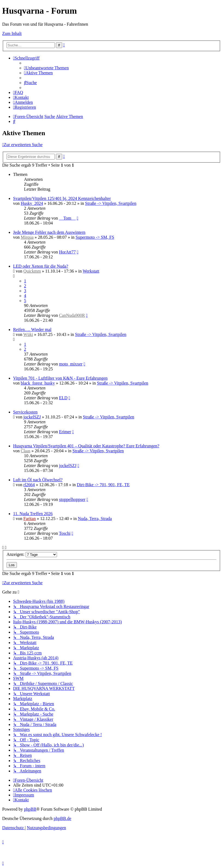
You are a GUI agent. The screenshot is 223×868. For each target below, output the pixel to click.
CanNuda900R (72, 315)
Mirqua (27, 237)
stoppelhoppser (72, 499)
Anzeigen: (32, 554)
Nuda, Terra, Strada (95, 519)
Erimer (65, 432)
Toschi (65, 533)
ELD (63, 398)
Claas (26, 451)
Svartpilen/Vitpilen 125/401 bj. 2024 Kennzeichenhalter (62, 198)
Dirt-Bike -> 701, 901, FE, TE (103, 485)
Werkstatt (91, 271)
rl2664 (29, 485)
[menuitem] (46, 68)
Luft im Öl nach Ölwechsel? (38, 480)
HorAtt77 (67, 252)
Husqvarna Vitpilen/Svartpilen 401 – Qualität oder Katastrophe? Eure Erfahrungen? (86, 446)
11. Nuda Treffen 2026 (33, 514)
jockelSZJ (32, 417)
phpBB (30, 809)
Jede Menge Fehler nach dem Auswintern (49, 232)
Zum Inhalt (12, 33)
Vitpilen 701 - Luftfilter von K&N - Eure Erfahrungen (60, 378)
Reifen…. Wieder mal (32, 330)
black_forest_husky (38, 383)
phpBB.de (62, 818)
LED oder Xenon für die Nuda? (41, 266)
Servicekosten (25, 412)
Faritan (30, 519)
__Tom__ (67, 218)
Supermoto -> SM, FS (95, 237)
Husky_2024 (32, 203)
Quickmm (32, 271)
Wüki (28, 334)
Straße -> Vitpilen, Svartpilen (111, 203)
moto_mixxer (71, 364)
